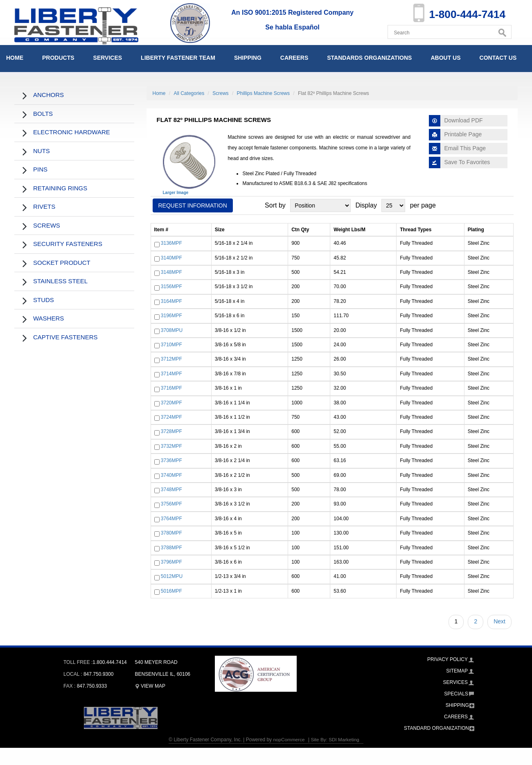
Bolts (43, 114)
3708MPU (172, 330)
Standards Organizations (369, 58)
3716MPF (171, 388)
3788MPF (171, 548)
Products (58, 58)
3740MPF (171, 475)
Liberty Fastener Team (178, 58)
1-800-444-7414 (465, 14)
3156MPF (171, 287)
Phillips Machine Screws (263, 93)
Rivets (44, 206)
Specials (456, 694)
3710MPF (171, 345)
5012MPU (172, 577)
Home (15, 58)
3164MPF (171, 301)
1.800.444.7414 (109, 662)
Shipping (248, 58)
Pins (40, 169)
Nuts (42, 151)
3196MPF (171, 316)
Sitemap (457, 671)
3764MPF (171, 519)
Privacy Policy (447, 659)
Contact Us (498, 58)
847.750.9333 (92, 686)
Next (499, 621)
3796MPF (171, 562)
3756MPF (171, 504)
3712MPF (171, 359)
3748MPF (171, 490)
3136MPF (171, 244)
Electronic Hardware (72, 132)
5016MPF (171, 591)
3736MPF (171, 460)
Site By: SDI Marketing (335, 740)
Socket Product (62, 263)
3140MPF (171, 258)
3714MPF (171, 374)
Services (108, 58)
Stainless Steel (60, 281)
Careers (294, 58)
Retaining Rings (60, 188)
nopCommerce (288, 740)
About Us (445, 58)
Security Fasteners (68, 244)
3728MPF (171, 432)
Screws (47, 225)
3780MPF (171, 533)
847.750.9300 (98, 674)
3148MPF (171, 272)
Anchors (48, 95)
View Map (150, 686)
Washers (48, 318)
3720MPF (171, 403)
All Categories (189, 93)
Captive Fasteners (65, 337)
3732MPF (171, 446)
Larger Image (176, 193)
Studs (44, 300)
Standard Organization (436, 728)
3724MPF (171, 417)
